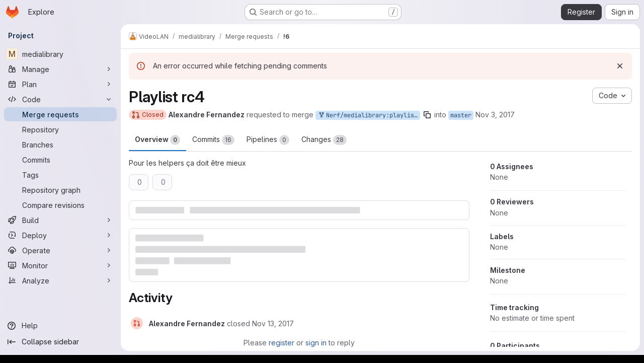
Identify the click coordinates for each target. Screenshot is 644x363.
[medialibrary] (60, 54)
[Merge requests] (60, 114)
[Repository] (60, 129)
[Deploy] (60, 235)
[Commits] (60, 160)
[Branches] (60, 144)
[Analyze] (60, 280)
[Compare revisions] (60, 205)
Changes (324, 140)
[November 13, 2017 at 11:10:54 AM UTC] (273, 323)
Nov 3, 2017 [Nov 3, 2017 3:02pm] (495, 115)
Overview (157, 140)
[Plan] (60, 84)
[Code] (60, 99)
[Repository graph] (60, 190)
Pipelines (268, 140)
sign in (316, 343)
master (461, 115)
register (281, 343)
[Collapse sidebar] (60, 342)
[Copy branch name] (427, 115)
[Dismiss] (620, 66)
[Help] (60, 326)
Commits (213, 140)
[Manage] (60, 69)
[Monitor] (60, 265)
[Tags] (60, 175)
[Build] (60, 220)
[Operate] (60, 250)
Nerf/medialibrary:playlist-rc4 (369, 116)
